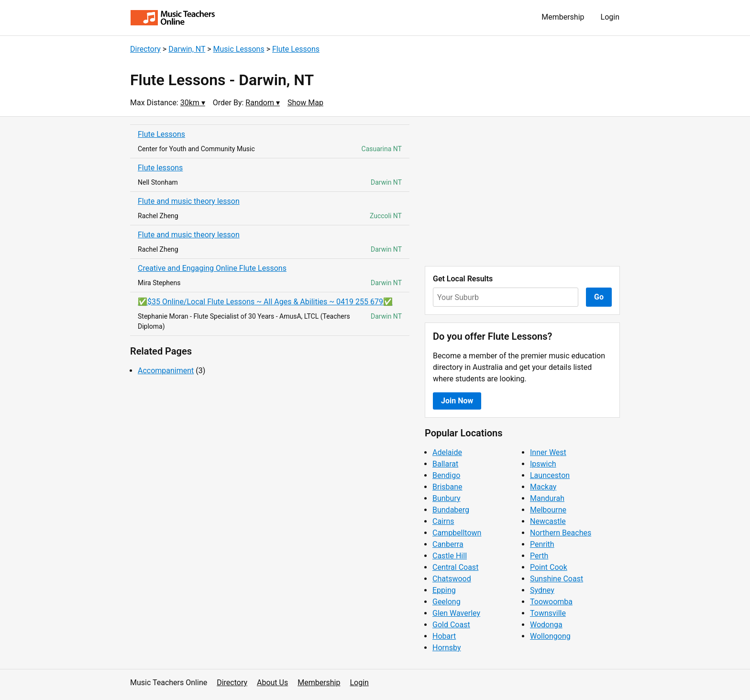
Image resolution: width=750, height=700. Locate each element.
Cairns (443, 521)
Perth (539, 556)
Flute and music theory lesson (189, 201)
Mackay (543, 487)
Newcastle (548, 521)
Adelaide (447, 452)
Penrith (542, 544)
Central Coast (455, 567)
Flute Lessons (296, 49)
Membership (563, 17)
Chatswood (452, 579)
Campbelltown (457, 533)
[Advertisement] (522, 191)
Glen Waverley (456, 613)
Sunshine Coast (557, 579)
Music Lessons (239, 49)
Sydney (542, 590)
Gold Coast (451, 625)
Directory (145, 49)
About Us (272, 683)
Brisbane (447, 487)
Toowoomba (551, 602)
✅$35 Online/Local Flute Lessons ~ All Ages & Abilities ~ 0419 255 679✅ (265, 302)
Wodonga (546, 625)
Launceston (550, 475)
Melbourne (548, 510)
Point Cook (549, 567)
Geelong (447, 602)
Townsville (548, 613)
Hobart (444, 636)
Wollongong (550, 636)
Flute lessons (160, 168)
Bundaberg (451, 510)
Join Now (457, 401)
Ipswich (543, 464)
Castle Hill (450, 556)
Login (610, 17)
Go (599, 297)
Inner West (548, 452)
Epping (444, 590)
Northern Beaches (561, 533)
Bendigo (446, 475)
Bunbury (447, 498)
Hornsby (447, 648)
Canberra (448, 544)
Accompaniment (166, 371)
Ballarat (445, 464)
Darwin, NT (187, 49)
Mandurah (547, 498)
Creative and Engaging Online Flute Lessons (212, 268)
